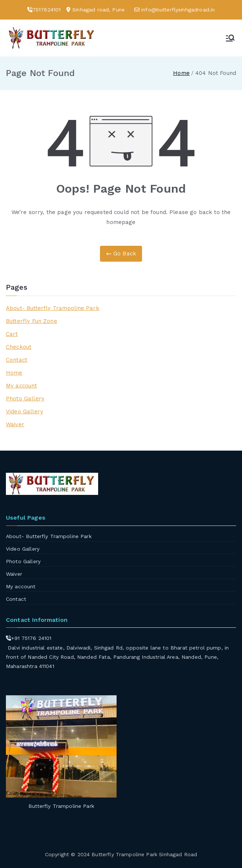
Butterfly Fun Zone (32, 321)
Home (14, 373)
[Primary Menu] (230, 38)
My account (22, 386)
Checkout (19, 347)
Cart (12, 334)
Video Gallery (25, 411)
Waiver (15, 424)
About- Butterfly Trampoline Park (53, 308)
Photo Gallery (25, 399)
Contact (17, 360)
